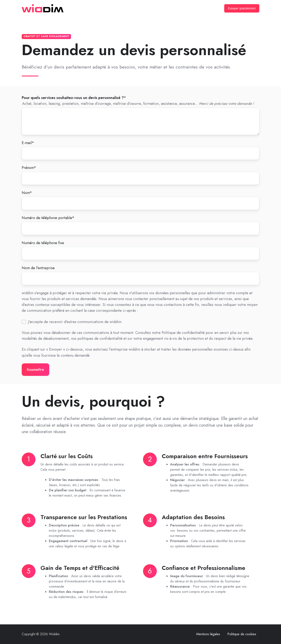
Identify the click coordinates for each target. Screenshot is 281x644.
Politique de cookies (242, 634)
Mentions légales (208, 634)
